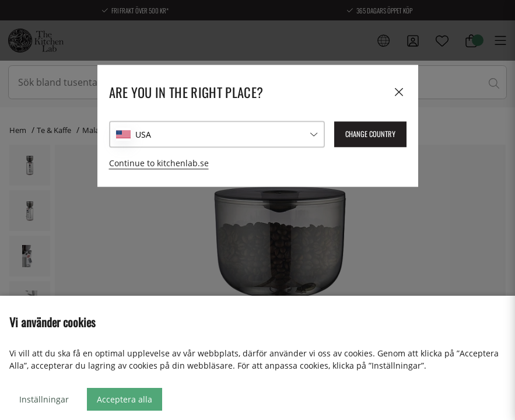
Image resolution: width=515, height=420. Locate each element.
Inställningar (44, 399)
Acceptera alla (125, 399)
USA (143, 134)
